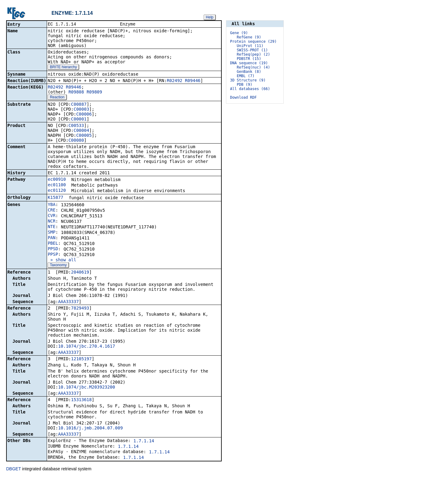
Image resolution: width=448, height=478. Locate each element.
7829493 (80, 309)
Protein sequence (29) (253, 41)
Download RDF (243, 97)
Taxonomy (58, 266)
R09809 (94, 93)
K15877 (55, 198)
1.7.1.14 (144, 441)
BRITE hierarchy (63, 68)
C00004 (82, 131)
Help (210, 17)
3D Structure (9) (248, 80)
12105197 (81, 359)
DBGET (14, 469)
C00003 (82, 110)
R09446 (193, 81)
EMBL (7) (246, 76)
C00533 (76, 126)
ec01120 (57, 191)
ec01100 (57, 185)
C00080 (76, 141)
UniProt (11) (250, 46)
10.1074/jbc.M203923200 (86, 388)
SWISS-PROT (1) (252, 50)
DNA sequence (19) (249, 63)
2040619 (80, 273)
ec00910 (57, 180)
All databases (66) (250, 89)
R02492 (175, 81)
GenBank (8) (249, 72)
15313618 (81, 400)
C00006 (84, 115)
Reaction (57, 98)
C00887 (79, 105)
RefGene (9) (249, 37)
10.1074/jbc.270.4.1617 (86, 347)
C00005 (84, 136)
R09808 (76, 93)
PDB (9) (245, 85)
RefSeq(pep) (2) (253, 54)
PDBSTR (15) (249, 59)
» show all (62, 260)
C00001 (79, 120)
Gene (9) (239, 33)
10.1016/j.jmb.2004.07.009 (90, 429)
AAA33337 (68, 302)
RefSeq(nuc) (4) (253, 67)
